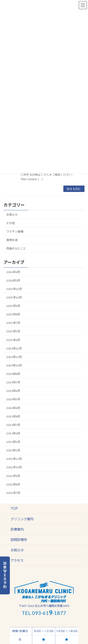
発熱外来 (12, 240)
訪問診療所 (19, 540)
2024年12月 (14, 348)
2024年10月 (14, 365)
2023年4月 (13, 433)
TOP (14, 509)
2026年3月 (13, 280)
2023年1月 (13, 450)
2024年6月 (13, 391)
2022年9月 (13, 476)
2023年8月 (13, 416)
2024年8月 (13, 374)
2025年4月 (13, 340)
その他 (11, 223)
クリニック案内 (22, 519)
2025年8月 (13, 314)
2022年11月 (14, 459)
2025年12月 (14, 289)
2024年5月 (13, 400)
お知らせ (12, 215)
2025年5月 (13, 332)
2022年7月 (13, 493)
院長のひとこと (16, 248)
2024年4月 (13, 408)
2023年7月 (13, 425)
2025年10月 (14, 297)
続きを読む (74, 189)
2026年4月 (13, 272)
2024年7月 (13, 382)
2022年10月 (14, 467)
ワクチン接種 (15, 232)
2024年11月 (14, 357)
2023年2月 (13, 442)
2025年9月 (13, 306)
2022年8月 (13, 484)
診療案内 (17, 529)
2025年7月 (13, 323)
